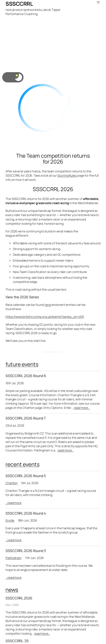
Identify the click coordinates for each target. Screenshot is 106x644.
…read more (14, 503)
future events (22, 364)
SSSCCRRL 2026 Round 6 (26, 376)
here (48, 305)
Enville (10, 520)
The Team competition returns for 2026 (53, 159)
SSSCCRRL (19, 4)
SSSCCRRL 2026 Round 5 (26, 476)
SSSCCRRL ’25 (17, 641)
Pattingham (14, 558)
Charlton (12, 483)
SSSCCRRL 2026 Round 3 (26, 551)
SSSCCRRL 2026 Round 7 (26, 418)
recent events (23, 464)
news (12, 590)
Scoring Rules (67, 175)
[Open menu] (98, 2)
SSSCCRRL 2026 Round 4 (26, 513)
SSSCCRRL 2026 (53, 189)
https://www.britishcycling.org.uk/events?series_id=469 (45, 317)
